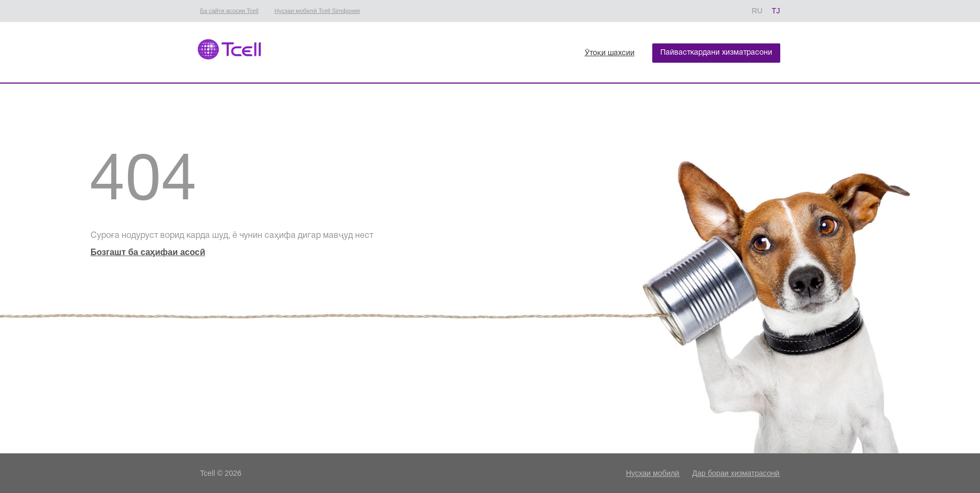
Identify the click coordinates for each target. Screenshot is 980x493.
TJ (776, 11)
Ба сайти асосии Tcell (229, 11)
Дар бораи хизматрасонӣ (736, 473)
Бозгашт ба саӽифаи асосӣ (148, 252)
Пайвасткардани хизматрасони (716, 53)
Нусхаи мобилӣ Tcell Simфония (317, 11)
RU (757, 11)
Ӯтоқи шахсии (610, 53)
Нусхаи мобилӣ (653, 473)
